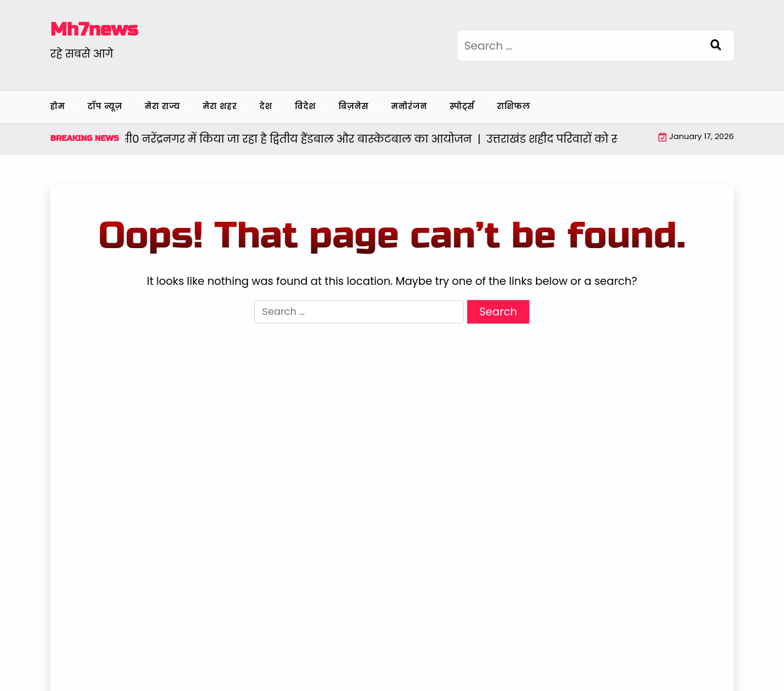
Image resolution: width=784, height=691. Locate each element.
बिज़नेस (354, 106)
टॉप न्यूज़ (105, 106)
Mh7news (94, 29)
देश (266, 106)
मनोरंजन (409, 106)
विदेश (305, 106)
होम (58, 106)
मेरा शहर (220, 106)
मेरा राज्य (163, 106)
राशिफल (514, 106)
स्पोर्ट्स (462, 106)
